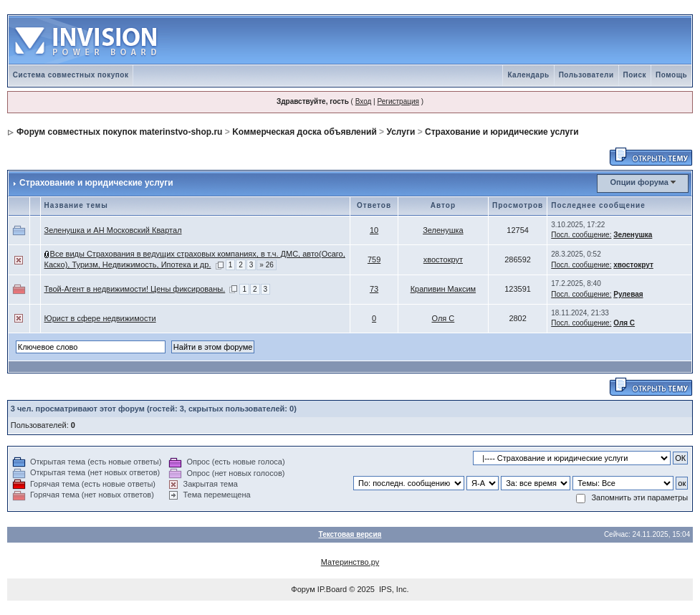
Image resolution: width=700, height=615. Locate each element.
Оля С (443, 318)
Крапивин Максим (443, 289)
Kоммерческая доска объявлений (305, 132)
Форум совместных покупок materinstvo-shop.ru (119, 132)
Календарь (528, 75)
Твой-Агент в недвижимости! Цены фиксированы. (135, 289)
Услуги (401, 132)
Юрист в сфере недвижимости (100, 318)
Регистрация (398, 101)
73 (374, 289)
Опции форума (639, 182)
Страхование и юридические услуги (502, 132)
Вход (364, 101)
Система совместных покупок (71, 75)
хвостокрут (443, 259)
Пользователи (586, 75)
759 (374, 259)
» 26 (266, 265)
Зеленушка (443, 230)
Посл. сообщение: (581, 235)
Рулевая (628, 294)
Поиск (635, 75)
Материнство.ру (350, 562)
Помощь (671, 75)
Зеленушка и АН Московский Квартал (113, 230)
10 (374, 230)
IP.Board (332, 589)
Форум (303, 589)
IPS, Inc (393, 589)
